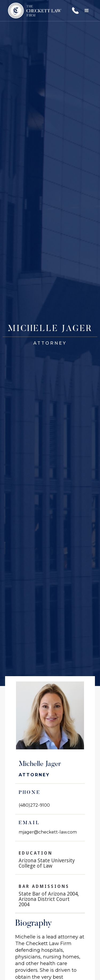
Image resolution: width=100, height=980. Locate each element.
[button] (87, 11)
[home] (33, 11)
